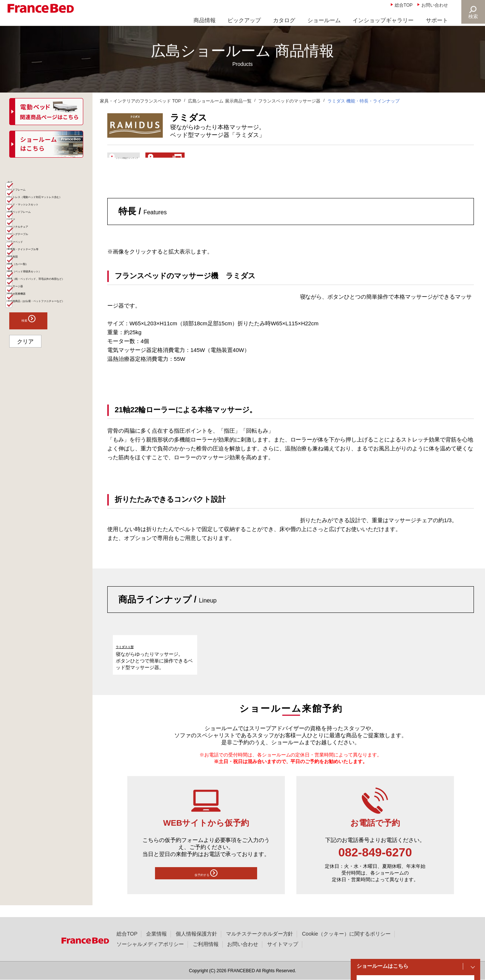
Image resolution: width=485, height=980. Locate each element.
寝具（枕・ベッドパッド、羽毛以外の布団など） (48, 380)
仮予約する (206, 886)
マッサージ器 (30, 398)
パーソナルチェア (36, 279)
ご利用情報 (206, 944)
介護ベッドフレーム (38, 251)
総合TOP (404, 5)
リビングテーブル (36, 293)
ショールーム (324, 20)
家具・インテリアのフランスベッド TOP (141, 101)
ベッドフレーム (33, 202)
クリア (25, 476)
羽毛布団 (25, 335)
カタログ (284, 20)
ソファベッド (30, 307)
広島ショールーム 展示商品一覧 (220, 101)
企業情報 (156, 934)
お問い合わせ (435, 5)
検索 (472, 16)
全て (20, 188)
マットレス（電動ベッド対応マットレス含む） (48, 219)
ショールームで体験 (237, 160)
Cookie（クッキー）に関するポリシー (346, 934)
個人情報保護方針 (196, 934)
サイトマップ (283, 944)
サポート (437, 20)
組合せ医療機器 (33, 412)
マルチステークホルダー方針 (260, 934)
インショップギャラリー (383, 20)
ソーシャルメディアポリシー (150, 944)
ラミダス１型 (132, 656)
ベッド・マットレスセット (46, 236)
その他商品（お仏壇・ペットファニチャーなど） (48, 429)
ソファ (23, 265)
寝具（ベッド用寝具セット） (48, 363)
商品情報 (205, 20)
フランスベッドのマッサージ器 (289, 101)
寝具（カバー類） (36, 349)
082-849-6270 (375, 863)
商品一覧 (21, 172)
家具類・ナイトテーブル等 (46, 321)
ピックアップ (244, 20)
